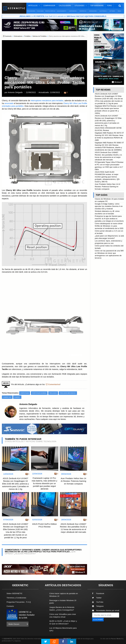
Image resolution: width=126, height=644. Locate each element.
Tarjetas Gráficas (50, 11)
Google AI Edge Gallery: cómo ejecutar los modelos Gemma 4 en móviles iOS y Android (109, 206)
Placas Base (40, 11)
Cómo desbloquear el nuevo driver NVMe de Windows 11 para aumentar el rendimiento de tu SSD (109, 226)
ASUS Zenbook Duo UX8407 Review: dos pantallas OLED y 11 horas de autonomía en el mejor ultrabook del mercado (73, 528)
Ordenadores (18, 36)
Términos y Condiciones (16, 598)
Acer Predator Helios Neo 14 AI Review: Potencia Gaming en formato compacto (73, 481)
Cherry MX (7, 397)
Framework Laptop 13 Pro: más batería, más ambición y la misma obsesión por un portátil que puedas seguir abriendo (44, 484)
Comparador (49, 6)
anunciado (9, 103)
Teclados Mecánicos (68, 393)
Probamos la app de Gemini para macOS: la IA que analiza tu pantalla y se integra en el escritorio (109, 219)
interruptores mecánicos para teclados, (47, 101)
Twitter (97, 598)
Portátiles (27, 36)
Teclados (53, 393)
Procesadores (31, 11)
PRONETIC (67, 639)
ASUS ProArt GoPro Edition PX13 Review (45, 525)
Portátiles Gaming (39, 393)
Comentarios (54, 384)
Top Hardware (97, 6)
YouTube (98, 602)
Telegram (98, 606)
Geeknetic (8, 36)
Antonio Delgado (15, 92)
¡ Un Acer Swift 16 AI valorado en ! (63, 16)
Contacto (10, 606)
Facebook (98, 593)
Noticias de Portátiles (40, 36)
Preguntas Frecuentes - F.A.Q (19, 602)
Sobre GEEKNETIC (15, 593)
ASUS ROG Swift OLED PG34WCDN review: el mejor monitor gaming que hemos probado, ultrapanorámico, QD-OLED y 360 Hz (107, 177)
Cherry (17, 397)
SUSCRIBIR (98, 620)
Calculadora (65, 6)
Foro (109, 6)
